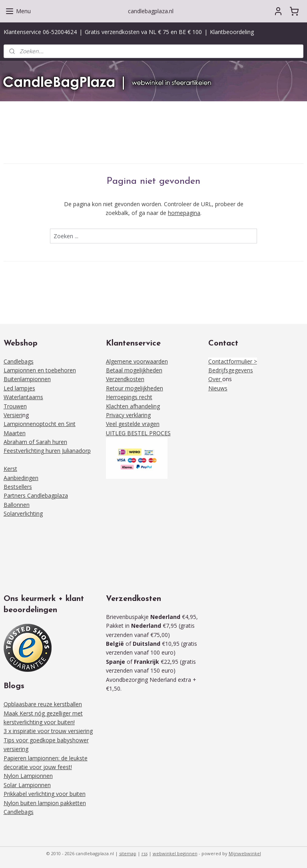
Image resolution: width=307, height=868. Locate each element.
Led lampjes (19, 388)
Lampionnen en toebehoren (40, 370)
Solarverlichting (23, 513)
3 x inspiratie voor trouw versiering (48, 731)
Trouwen (15, 406)
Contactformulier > (233, 361)
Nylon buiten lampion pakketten (45, 803)
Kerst (10, 469)
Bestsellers (18, 487)
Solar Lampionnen (27, 785)
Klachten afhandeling (133, 406)
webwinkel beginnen (175, 853)
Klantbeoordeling (232, 32)
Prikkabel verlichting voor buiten (45, 794)
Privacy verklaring (128, 415)
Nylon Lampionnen (28, 776)
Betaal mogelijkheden (134, 370)
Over (215, 379)
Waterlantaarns (23, 397)
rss (145, 853)
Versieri (13, 415)
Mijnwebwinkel (245, 853)
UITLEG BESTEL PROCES (138, 433)
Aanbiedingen (21, 478)
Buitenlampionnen (27, 379)
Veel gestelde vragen (133, 424)
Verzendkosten (125, 379)
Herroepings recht (129, 397)
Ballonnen (17, 505)
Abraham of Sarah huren (35, 442)
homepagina (184, 213)
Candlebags (19, 361)
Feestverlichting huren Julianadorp (47, 451)
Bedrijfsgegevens (231, 370)
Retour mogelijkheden (135, 388)
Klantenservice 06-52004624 (40, 32)
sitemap (128, 853)
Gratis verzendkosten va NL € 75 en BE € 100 (143, 32)
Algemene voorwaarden (137, 361)
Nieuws (218, 388)
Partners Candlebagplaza (36, 495)
